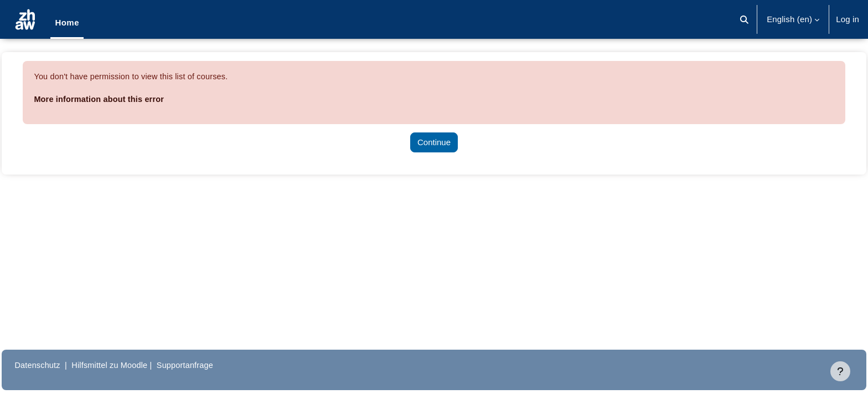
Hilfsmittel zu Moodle (138, 365)
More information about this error (126, 99)
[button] (744, 19)
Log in (848, 19)
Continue (434, 142)
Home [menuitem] (67, 22)
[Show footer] (840, 371)
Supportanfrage (215, 365)
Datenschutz (63, 365)
